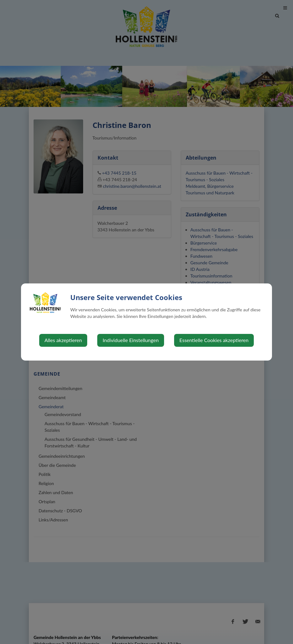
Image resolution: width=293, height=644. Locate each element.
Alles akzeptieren (63, 340)
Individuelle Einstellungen (131, 340)
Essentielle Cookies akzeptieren (214, 340)
